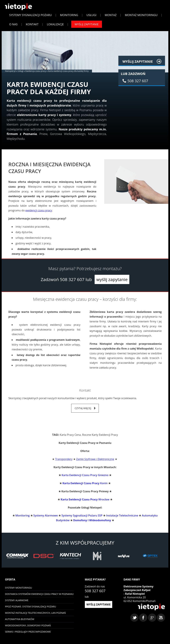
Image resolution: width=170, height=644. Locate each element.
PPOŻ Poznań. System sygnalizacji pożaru (30, 609)
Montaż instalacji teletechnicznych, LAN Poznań (35, 615)
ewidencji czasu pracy (39, 213)
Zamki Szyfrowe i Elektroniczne (95, 462)
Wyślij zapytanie (86, 27)
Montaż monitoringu (141, 17)
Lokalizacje (55, 27)
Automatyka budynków (20, 622)
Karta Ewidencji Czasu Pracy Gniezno (85, 478)
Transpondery (64, 462)
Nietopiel (20, 9)
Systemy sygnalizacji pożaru (30, 17)
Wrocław (85, 502)
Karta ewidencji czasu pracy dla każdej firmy (68, 73)
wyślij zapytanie (112, 282)
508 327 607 (72, 282)
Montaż (111, 17)
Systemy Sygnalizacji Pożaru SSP (82, 518)
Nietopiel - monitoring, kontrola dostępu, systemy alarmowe (150, 612)
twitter (134, 623)
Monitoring (69, 17)
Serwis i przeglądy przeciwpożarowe (28, 634)
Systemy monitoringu (19, 590)
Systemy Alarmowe (46, 518)
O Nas (13, 27)
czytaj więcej (83, 411)
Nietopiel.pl (10, 73)
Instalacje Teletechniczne (122, 518)
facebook (143, 623)
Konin (85, 486)
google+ (152, 623)
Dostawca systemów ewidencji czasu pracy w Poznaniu (39, 597)
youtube (161, 623)
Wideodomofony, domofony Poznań (28, 628)
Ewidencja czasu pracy (36, 73)
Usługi (91, 17)
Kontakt (32, 27)
